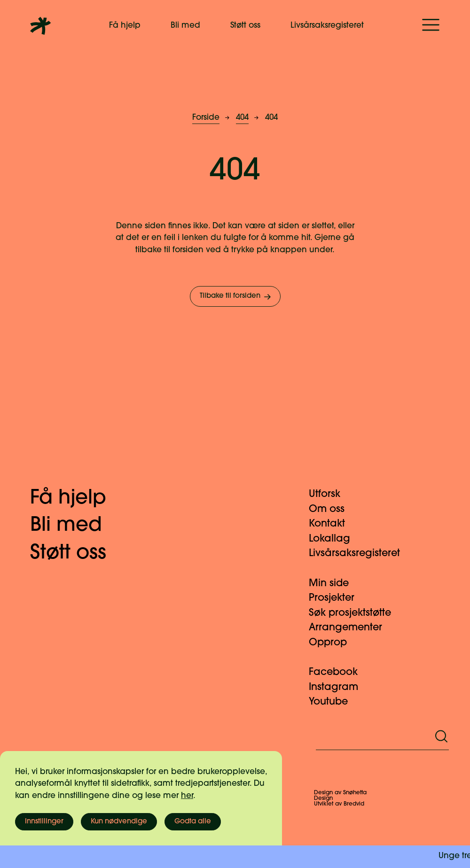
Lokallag (335, 539)
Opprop (333, 643)
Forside (206, 118)
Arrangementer (351, 628)
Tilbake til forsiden (236, 297)
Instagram (339, 687)
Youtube (334, 702)
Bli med (185, 26)
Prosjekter (337, 598)
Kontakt (333, 524)
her (187, 796)
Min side (334, 584)
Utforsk (330, 494)
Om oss (332, 509)
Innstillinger (44, 822)
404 (242, 118)
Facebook (339, 672)
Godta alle (193, 822)
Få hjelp (125, 26)
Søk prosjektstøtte (356, 613)
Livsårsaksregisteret (327, 26)
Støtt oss (245, 26)
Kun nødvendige (119, 822)
